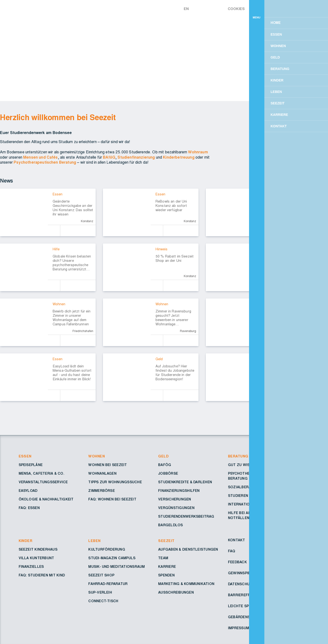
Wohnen (97, 456)
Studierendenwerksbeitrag (186, 517)
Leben (94, 541)
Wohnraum (198, 152)
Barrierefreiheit (245, 595)
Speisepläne (31, 465)
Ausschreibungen (176, 593)
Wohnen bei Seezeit (108, 465)
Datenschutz (241, 584)
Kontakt (237, 540)
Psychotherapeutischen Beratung (45, 162)
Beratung (238, 456)
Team (163, 558)
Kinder (26, 541)
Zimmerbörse (102, 491)
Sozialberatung (245, 487)
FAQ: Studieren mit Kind (42, 575)
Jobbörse (168, 474)
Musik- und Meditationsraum (117, 567)
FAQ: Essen (29, 508)
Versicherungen (175, 499)
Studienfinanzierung (136, 157)
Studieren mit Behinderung (255, 496)
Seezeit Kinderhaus (38, 550)
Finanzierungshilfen (179, 491)
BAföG (109, 157)
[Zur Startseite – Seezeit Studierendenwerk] (150, 8)
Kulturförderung (107, 550)
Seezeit (166, 541)
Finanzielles (31, 567)
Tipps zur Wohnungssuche (115, 482)
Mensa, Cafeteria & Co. (42, 474)
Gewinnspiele (241, 573)
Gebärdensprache (246, 617)
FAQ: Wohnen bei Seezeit (112, 499)
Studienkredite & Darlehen (185, 482)
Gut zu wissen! (243, 465)
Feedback (237, 562)
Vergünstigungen (176, 508)
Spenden (166, 575)
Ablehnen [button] (257, 41)
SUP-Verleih (100, 593)
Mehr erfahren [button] (250, 29)
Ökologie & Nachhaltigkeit (46, 499)
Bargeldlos (170, 525)
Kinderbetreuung (179, 157)
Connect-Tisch (103, 601)
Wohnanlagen (102, 474)
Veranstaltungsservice (43, 482)
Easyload (28, 491)
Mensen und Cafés (41, 157)
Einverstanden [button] (299, 41)
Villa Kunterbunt (36, 558)
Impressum (239, 628)
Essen (25, 456)
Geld (163, 456)
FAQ (232, 551)
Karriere (167, 567)
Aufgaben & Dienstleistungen (188, 550)
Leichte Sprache (245, 606)
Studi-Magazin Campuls (112, 558)
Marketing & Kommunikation (186, 584)
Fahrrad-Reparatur (108, 584)
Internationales (245, 504)
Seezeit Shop (101, 575)
